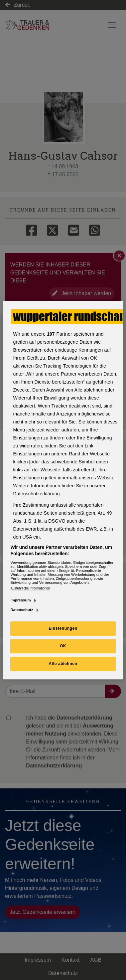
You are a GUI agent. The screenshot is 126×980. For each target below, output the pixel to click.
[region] (63, 490)
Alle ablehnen (63, 664)
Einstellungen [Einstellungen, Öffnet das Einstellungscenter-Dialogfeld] (63, 628)
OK (63, 646)
